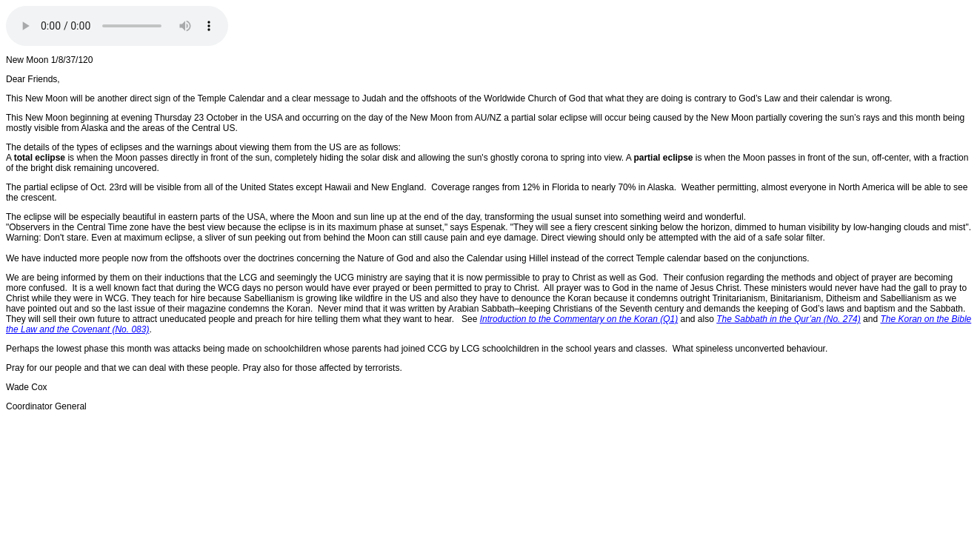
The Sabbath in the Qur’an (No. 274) (789, 319)
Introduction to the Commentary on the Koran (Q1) (579, 319)
